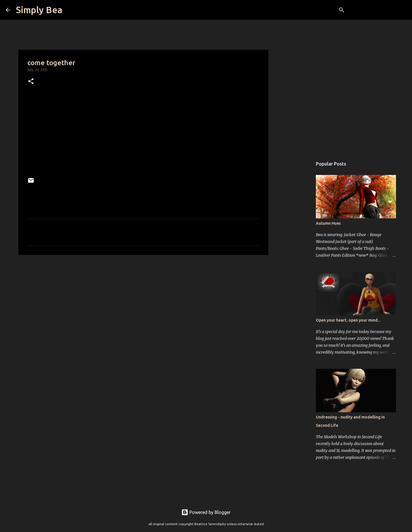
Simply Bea (39, 10)
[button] (31, 82)
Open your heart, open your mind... (348, 320)
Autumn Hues (328, 223)
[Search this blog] (377, 10)
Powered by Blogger (206, 512)
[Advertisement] (143, 304)
